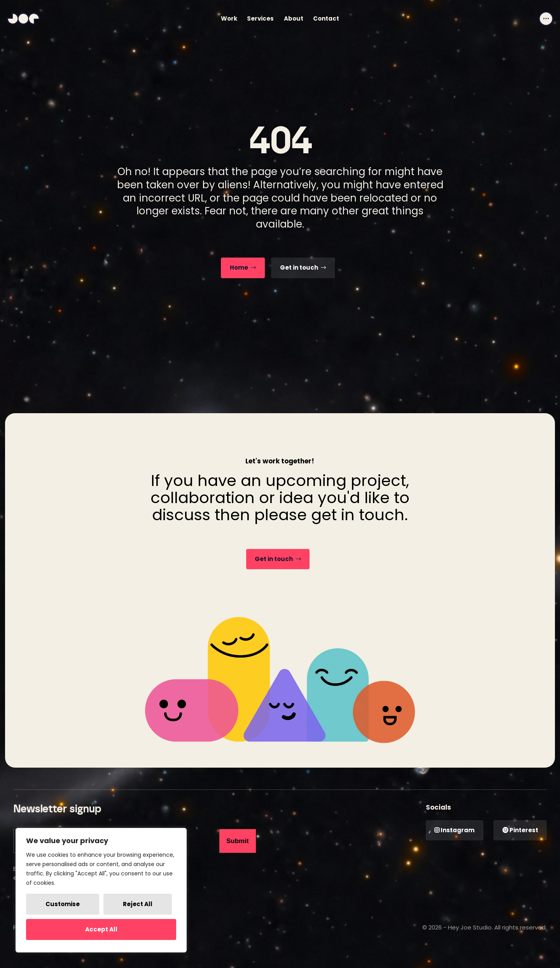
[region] (101, 890)
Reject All (138, 904)
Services (260, 18)
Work (229, 18)
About (294, 18)
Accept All (101, 929)
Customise (63, 904)
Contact (326, 18)
